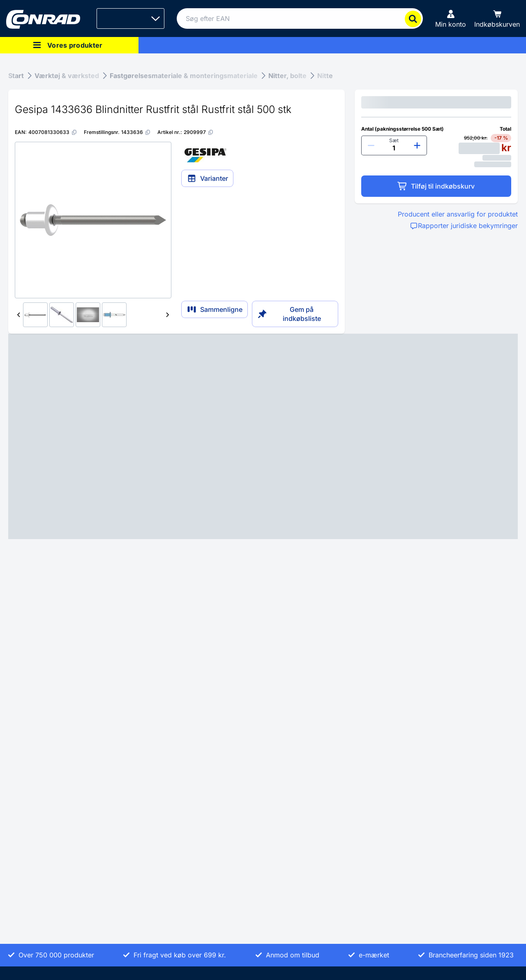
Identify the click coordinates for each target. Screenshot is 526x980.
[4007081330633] (53, 132)
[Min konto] (451, 18)
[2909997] (199, 132)
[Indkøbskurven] (497, 18)
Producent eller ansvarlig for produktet (458, 214)
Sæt (394, 140)
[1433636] (136, 132)
